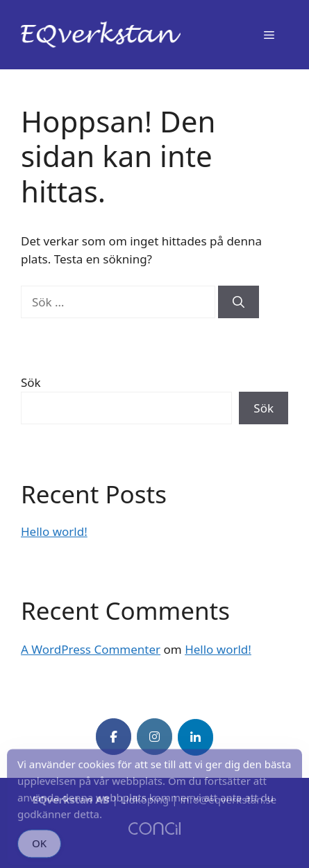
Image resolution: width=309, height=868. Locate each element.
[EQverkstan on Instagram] (154, 737)
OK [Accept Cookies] (39, 849)
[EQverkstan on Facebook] (114, 737)
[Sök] (239, 302)
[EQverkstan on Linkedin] (195, 737)
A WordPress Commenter (91, 649)
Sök (31, 382)
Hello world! (54, 531)
